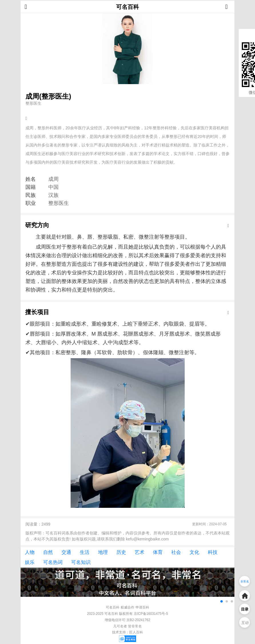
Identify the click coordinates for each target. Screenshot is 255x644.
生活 (85, 552)
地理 (103, 552)
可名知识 (81, 562)
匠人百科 (136, 632)
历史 (121, 552)
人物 (30, 552)
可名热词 (53, 562)
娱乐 (30, 562)
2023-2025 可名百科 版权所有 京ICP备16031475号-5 (127, 614)
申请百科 (142, 607)
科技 (213, 552)
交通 (66, 552)
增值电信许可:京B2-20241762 (127, 620)
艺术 (140, 552)
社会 (176, 552)
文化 (194, 552)
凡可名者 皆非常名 (127, 626)
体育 (158, 552)
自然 (48, 552)
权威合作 (127, 607)
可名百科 (127, 7)
